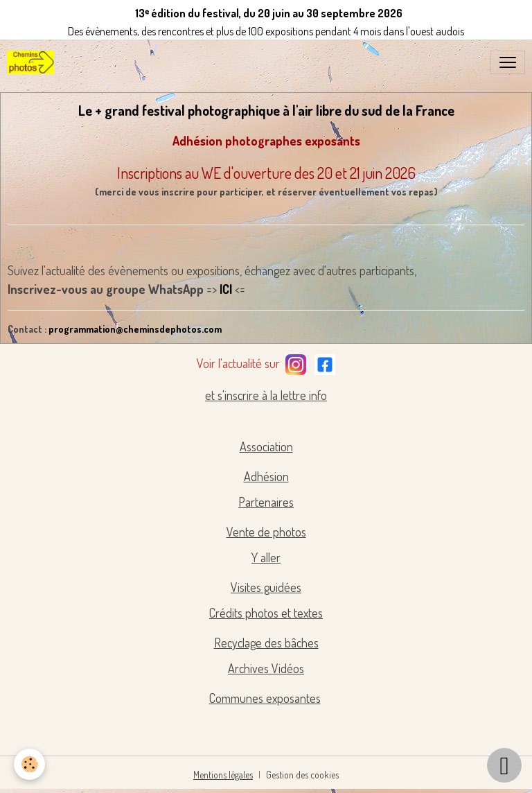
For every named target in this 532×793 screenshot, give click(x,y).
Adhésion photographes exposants (266, 141)
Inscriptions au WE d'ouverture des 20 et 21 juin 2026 (266, 173)
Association (266, 446)
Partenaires (266, 502)
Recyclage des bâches (266, 643)
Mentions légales (223, 775)
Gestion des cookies (302, 775)
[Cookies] (29, 764)
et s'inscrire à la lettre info (266, 395)
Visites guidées (266, 587)
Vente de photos (266, 532)
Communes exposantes (265, 698)
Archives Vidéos (266, 668)
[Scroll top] (504, 765)
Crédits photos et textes (266, 613)
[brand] (33, 62)
